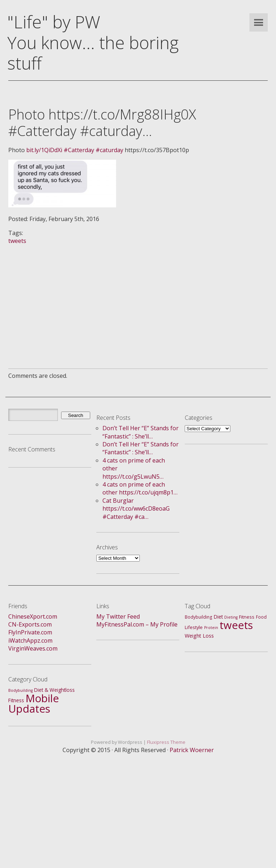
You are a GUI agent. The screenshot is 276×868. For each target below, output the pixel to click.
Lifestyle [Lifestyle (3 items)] (194, 627)
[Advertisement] (138, 295)
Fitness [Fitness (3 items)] (247, 617)
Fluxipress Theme (166, 742)
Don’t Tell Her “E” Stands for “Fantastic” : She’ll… (141, 432)
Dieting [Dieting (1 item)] (231, 617)
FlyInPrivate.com (30, 632)
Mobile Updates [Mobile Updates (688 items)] (34, 703)
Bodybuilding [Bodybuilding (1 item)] (20, 690)
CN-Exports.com (30, 624)
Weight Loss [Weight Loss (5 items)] (199, 636)
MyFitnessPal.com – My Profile (137, 624)
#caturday (109, 150)
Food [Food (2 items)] (261, 617)
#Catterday (79, 150)
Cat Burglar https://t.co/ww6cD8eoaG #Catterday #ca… (136, 509)
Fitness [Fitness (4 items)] (16, 700)
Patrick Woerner (192, 750)
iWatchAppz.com (30, 641)
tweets (17, 241)
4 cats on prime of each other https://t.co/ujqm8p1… (140, 488)
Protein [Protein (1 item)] (211, 628)
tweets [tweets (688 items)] (236, 625)
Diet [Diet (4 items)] (218, 617)
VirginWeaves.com (33, 648)
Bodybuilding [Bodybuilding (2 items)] (199, 617)
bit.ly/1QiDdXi (44, 150)
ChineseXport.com (33, 616)
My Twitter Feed (118, 616)
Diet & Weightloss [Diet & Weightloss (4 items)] (54, 690)
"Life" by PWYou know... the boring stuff (93, 42)
